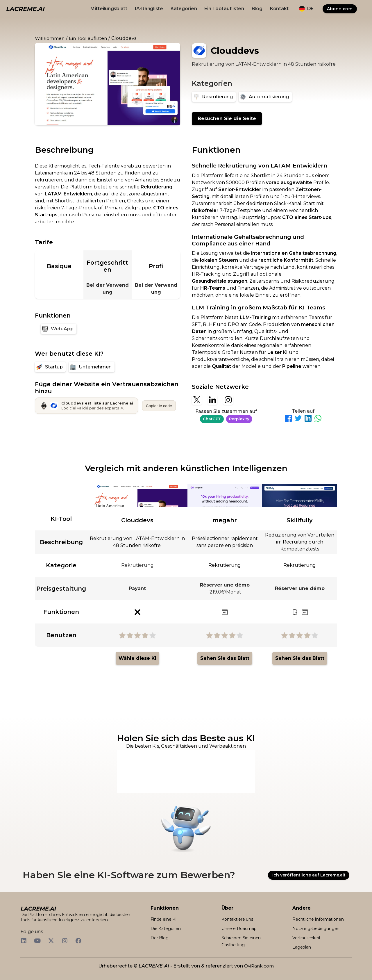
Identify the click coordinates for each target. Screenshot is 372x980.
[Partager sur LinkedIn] (308, 419)
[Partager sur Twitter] (298, 419)
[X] (197, 400)
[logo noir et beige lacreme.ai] (25, 9)
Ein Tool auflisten (224, 9)
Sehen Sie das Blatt (225, 658)
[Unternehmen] (92, 367)
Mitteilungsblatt (109, 9)
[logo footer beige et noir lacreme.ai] (38, 908)
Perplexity (239, 419)
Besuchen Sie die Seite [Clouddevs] (227, 119)
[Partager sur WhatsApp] (318, 419)
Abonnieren (340, 9)
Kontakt (279, 9)
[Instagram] (228, 400)
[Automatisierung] (265, 97)
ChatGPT (212, 419)
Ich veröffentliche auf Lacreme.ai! (309, 875)
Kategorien (184, 9)
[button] (306, 9)
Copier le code (159, 406)
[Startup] (50, 367)
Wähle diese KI (137, 658)
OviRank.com (259, 966)
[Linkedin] (212, 400)
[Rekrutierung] (214, 97)
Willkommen (50, 38)
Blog (257, 9)
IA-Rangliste (149, 9)
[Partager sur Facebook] (288, 419)
